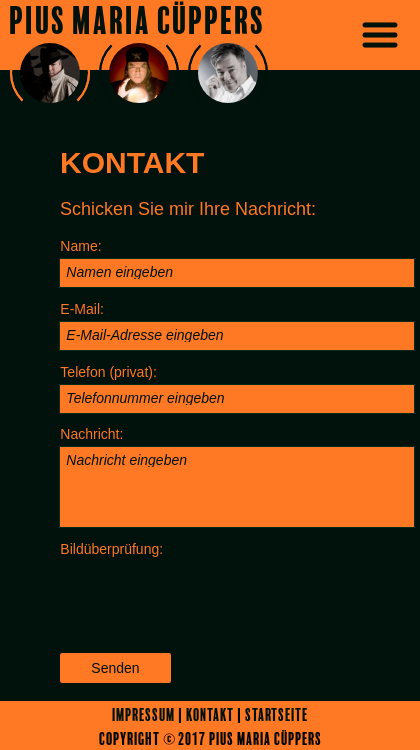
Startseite (276, 715)
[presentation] (211, 600)
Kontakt (210, 715)
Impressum (143, 715)
